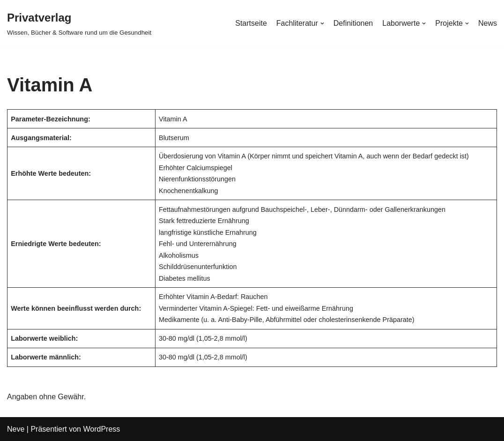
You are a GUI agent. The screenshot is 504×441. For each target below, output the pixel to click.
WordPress (101, 429)
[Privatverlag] (79, 23)
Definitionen (353, 23)
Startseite (251, 23)
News (488, 23)
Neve (16, 429)
